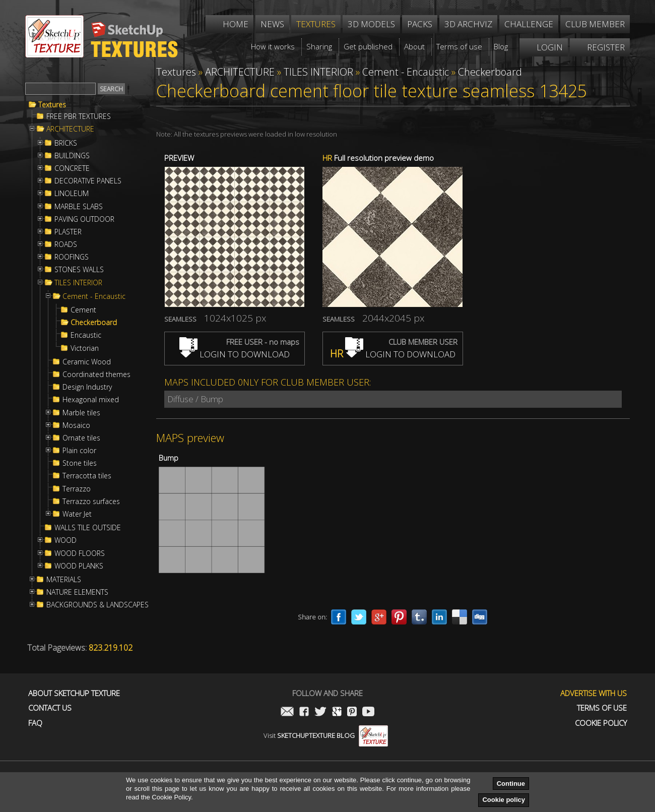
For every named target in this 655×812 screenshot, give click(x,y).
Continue (511, 784)
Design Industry (87, 387)
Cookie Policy (601, 723)
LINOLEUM (72, 194)
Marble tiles (81, 413)
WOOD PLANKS (79, 566)
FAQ (35, 723)
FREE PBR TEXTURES (79, 116)
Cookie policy (504, 800)
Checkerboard (94, 323)
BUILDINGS (72, 156)
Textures (52, 105)
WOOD (65, 540)
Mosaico (76, 425)
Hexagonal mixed (91, 400)
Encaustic (86, 335)
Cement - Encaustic (94, 296)
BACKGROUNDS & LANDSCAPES (97, 605)
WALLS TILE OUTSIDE (88, 528)
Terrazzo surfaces (91, 502)
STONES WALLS (79, 270)
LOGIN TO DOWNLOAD (235, 354)
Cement (83, 310)
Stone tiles (80, 463)
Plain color (79, 451)
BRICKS (66, 143)
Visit (326, 735)
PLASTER (68, 232)
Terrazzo (77, 489)
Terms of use (602, 708)
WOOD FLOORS (80, 553)
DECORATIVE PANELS (88, 181)
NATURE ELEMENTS (77, 592)
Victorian (85, 348)
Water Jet (77, 514)
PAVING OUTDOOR (84, 219)
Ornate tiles (81, 438)
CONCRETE (72, 168)
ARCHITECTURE (70, 129)
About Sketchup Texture (74, 693)
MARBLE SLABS (79, 207)
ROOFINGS (72, 257)
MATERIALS (64, 580)
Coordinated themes (96, 374)
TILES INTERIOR (78, 283)
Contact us (50, 708)
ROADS (66, 244)
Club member (595, 24)
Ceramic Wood (87, 362)
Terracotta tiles (87, 476)
